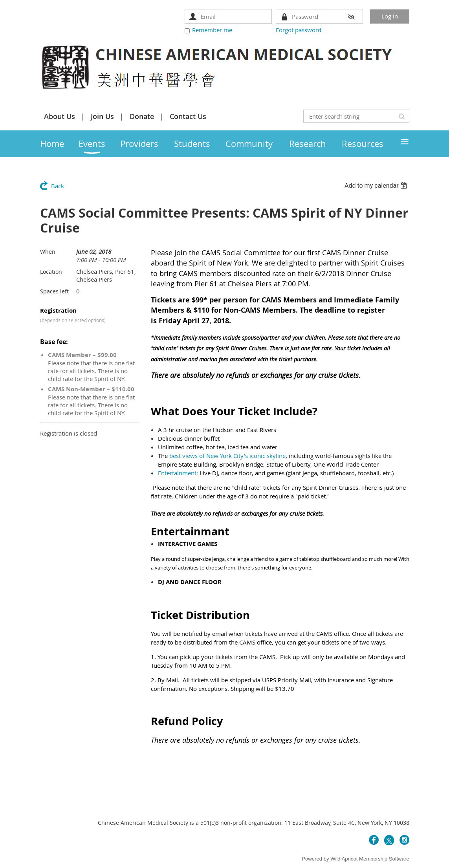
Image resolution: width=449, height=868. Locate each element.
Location (51, 272)
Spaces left (54, 291)
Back (58, 186)
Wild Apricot (344, 859)
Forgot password (299, 30)
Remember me (212, 30)
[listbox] (377, 186)
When (48, 252)
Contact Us (188, 116)
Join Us (102, 116)
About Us (60, 116)
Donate (142, 116)
